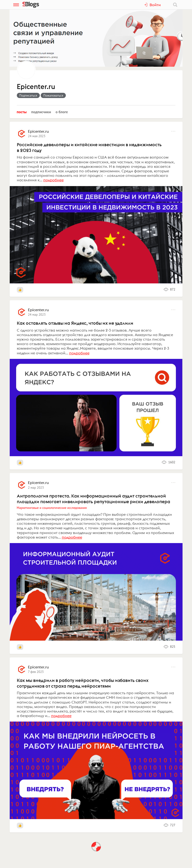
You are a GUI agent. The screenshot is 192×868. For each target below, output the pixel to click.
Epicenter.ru (36, 87)
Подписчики (41, 112)
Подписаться (28, 95)
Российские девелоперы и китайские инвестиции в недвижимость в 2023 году (89, 147)
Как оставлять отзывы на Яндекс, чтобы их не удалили (75, 323)
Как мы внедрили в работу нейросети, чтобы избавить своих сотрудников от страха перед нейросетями (83, 683)
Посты (22, 112)
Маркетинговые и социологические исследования (52, 508)
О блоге (62, 112)
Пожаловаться (53, 95)
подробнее (54, 180)
